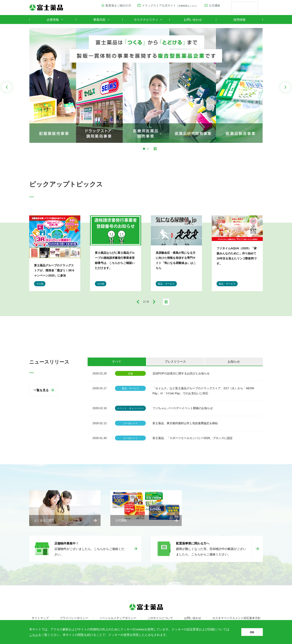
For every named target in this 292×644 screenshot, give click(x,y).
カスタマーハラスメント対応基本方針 (236, 618)
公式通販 (215, 5)
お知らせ (234, 362)
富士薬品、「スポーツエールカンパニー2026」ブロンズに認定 (193, 438)
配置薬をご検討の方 (118, 5)
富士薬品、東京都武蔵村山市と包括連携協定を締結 (185, 423)
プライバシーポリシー (74, 618)
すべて (117, 362)
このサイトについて (160, 618)
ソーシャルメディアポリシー (118, 618)
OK (252, 632)
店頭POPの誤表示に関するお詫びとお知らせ (181, 373)
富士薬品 (46, 8)
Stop (155, 149)
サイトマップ (40, 618)
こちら (34, 635)
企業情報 (53, 20)
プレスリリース (175, 362)
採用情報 (239, 20)
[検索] (239, 8)
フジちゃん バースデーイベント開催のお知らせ (183, 408)
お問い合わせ (193, 20)
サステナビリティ (146, 20)
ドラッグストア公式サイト (170, 5)
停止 (166, 302)
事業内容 (99, 20)
